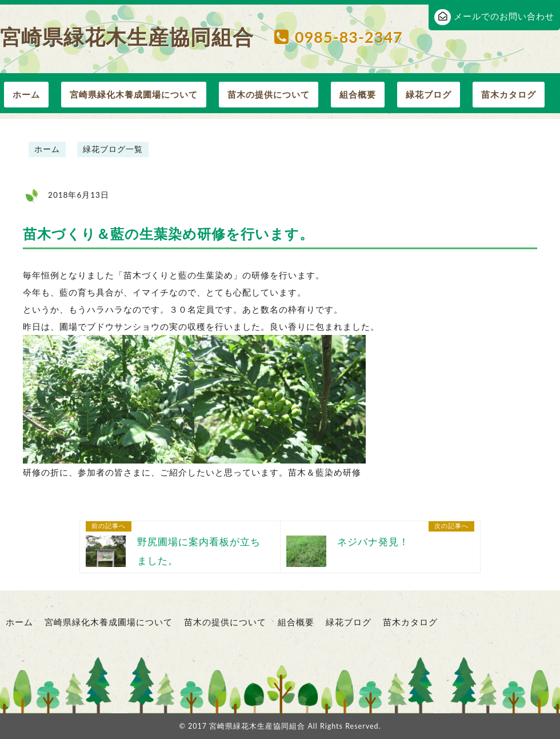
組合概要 (358, 94)
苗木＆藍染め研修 (325, 472)
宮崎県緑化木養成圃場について (134, 94)
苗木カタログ (509, 94)
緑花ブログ (429, 94)
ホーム (26, 94)
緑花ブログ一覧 (113, 149)
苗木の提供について (269, 94)
